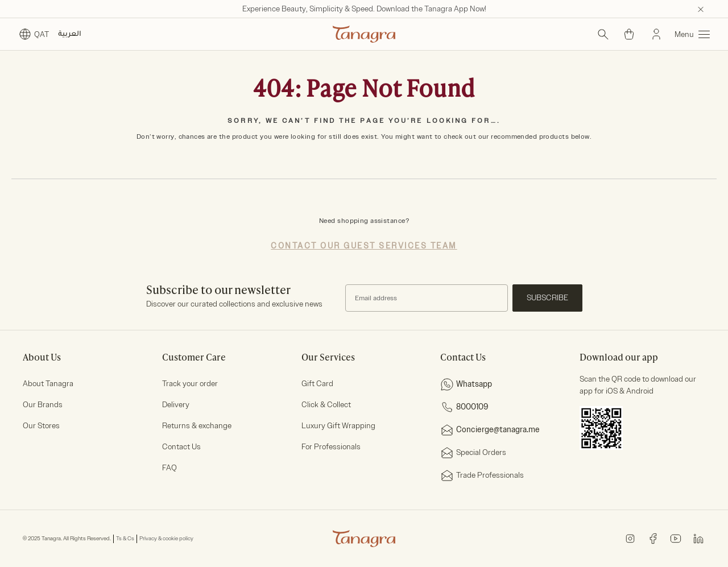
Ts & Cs (125, 539)
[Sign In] (656, 34)
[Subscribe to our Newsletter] (427, 298)
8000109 (464, 407)
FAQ (169, 468)
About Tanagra (48, 384)
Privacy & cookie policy (166, 539)
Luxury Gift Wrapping (338, 426)
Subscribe (547, 298)
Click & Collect (326, 405)
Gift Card (317, 384)
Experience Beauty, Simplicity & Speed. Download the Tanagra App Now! (364, 9)
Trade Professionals (482, 475)
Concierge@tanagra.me (490, 430)
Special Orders (473, 453)
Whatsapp (466, 384)
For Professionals (331, 447)
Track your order (190, 384)
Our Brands (43, 405)
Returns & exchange (197, 426)
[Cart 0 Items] (629, 34)
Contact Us (181, 447)
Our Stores (41, 426)
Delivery (176, 405)
